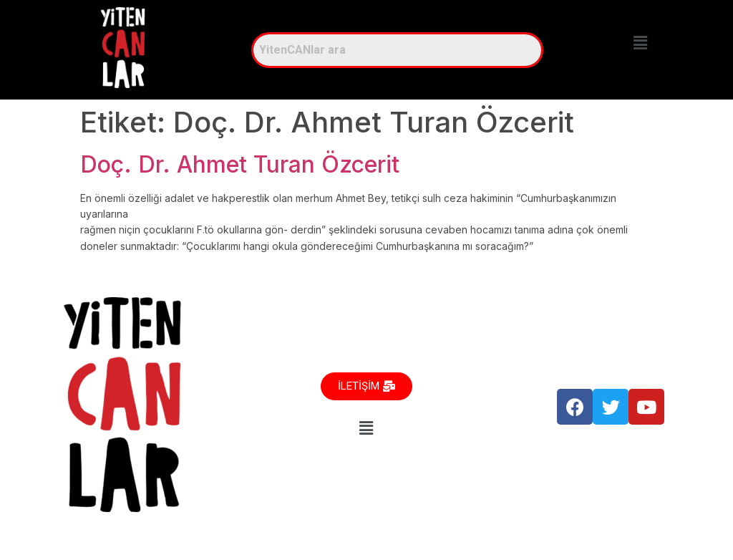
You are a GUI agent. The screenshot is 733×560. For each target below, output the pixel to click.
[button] (640, 43)
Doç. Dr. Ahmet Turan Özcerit (240, 164)
